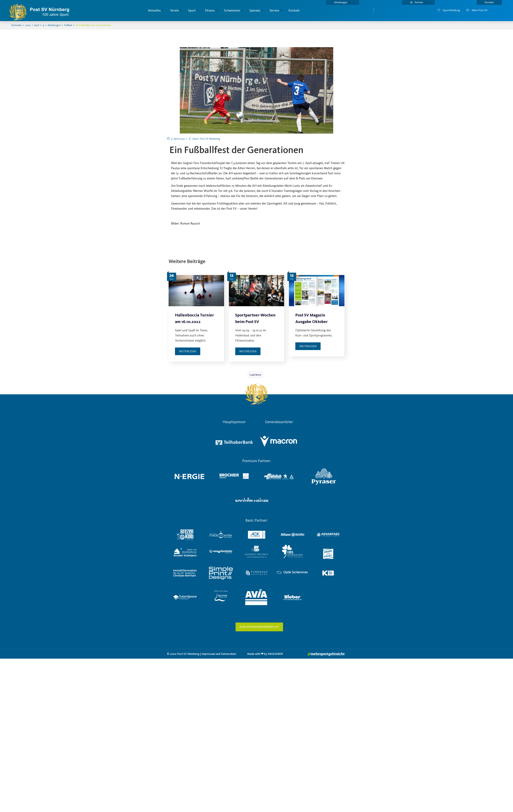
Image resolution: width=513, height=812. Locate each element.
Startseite (16, 25)
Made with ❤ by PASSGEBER (265, 654)
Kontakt (489, 2)
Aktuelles (156, 10)
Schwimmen (233, 10)
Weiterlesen (188, 351)
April (37, 25)
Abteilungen (342, 2)
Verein (176, 10)
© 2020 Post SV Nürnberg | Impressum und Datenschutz (202, 654)
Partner (418, 2)
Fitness (211, 10)
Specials (256, 10)
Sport (193, 10)
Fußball (68, 25)
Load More (255, 375)
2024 (28, 25)
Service (276, 10)
